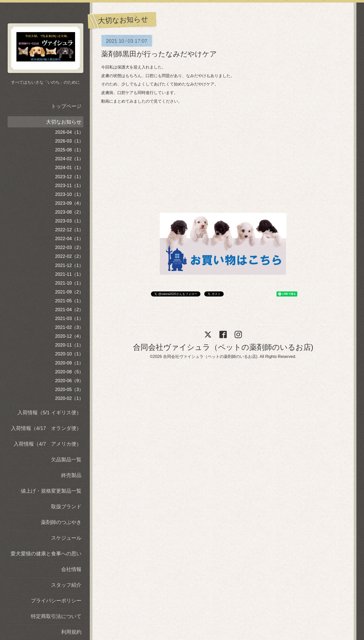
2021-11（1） (69, 274)
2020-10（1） (69, 354)
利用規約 (71, 632)
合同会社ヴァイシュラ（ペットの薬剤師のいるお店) (223, 347)
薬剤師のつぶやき (61, 522)
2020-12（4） (69, 336)
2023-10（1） (69, 194)
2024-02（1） (69, 159)
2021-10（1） (69, 283)
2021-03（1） (69, 318)
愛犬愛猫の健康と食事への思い (46, 554)
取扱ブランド (66, 507)
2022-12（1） (69, 230)
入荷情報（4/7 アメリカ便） (48, 444)
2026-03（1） (69, 141)
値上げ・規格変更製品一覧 (51, 491)
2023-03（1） (69, 221)
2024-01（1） (69, 168)
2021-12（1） (69, 265)
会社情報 (71, 569)
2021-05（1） (69, 301)
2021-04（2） (69, 310)
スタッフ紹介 (66, 585)
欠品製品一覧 (66, 460)
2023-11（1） (69, 186)
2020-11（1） (69, 345)
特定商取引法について (56, 616)
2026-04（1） (69, 132)
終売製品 (71, 475)
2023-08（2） (69, 212)
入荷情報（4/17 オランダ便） (46, 428)
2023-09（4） (69, 203)
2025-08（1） (69, 150)
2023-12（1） (69, 177)
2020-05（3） (69, 390)
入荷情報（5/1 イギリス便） (49, 413)
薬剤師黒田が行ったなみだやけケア (159, 54)
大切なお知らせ (64, 122)
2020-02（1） (69, 398)
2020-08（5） (69, 372)
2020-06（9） (69, 381)
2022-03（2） (69, 247)
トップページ (66, 106)
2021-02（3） (69, 327)
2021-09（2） (69, 292)
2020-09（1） (69, 363)
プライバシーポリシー (56, 601)
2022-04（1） (69, 239)
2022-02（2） (69, 256)
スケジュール (66, 538)
